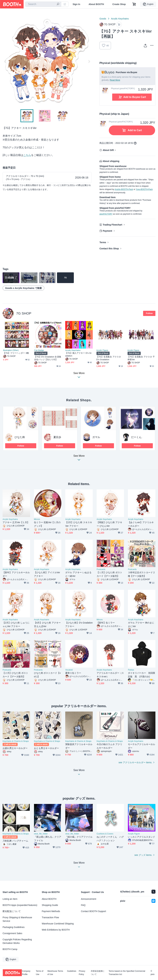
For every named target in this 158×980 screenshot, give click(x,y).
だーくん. (137, 437)
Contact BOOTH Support (93, 911)
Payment (107, 231)
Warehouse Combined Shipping (58, 924)
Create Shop (119, 4)
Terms (103, 242)
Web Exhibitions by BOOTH (56, 930)
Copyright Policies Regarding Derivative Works (17, 941)
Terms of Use (39, 973)
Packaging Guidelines (14, 927)
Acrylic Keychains (120, 19)
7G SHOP (24, 313)
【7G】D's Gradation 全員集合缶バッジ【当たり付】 (48, 358)
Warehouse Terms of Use (55, 973)
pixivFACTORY (106, 214)
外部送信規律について (98, 973)
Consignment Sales (12, 933)
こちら (27, 155)
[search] (58, 4)
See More (79, 459)
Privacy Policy (82, 973)
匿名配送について (12, 911)
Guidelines (72, 971)
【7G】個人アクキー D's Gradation (78, 354)
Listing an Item (10, 899)
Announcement (89, 899)
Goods (103, 19)
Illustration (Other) (11, 350)
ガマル (96, 437)
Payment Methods (51, 911)
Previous (5, 61)
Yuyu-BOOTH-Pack (144, 189)
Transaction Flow (50, 917)
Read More (115, 80)
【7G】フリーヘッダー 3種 (16, 353)
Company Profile (26, 973)
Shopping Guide (50, 905)
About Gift (108, 150)
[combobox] (43, 4)
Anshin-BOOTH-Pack (124, 189)
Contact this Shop (109, 249)
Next (89, 61)
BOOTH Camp (10, 949)
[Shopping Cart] (134, 4)
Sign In (76, 4)
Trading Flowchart (112, 225)
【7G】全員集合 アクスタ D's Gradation (109, 358)
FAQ (83, 905)
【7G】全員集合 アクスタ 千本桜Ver (141, 358)
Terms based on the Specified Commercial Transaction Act (127, 973)
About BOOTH (96, 4)
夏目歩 (57, 437)
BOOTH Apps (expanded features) (20, 905)
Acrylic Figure (102, 350)
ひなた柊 (20, 437)
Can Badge (39, 350)
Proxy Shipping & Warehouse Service (17, 919)
